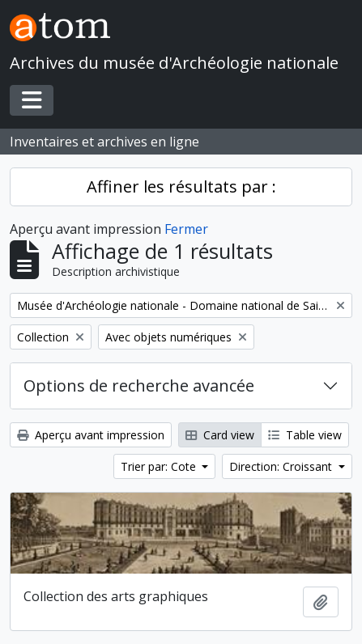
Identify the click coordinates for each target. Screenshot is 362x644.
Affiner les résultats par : (181, 186)
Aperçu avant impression (91, 435)
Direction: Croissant (282, 466)
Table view (305, 435)
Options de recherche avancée (139, 386)
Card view (220, 435)
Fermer (186, 229)
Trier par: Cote (160, 466)
